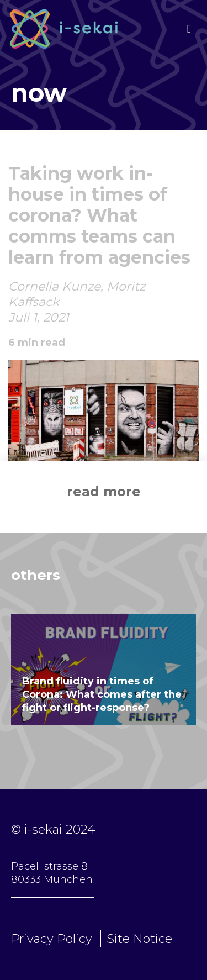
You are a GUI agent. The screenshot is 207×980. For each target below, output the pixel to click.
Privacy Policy (52, 939)
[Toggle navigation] (189, 29)
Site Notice (139, 939)
